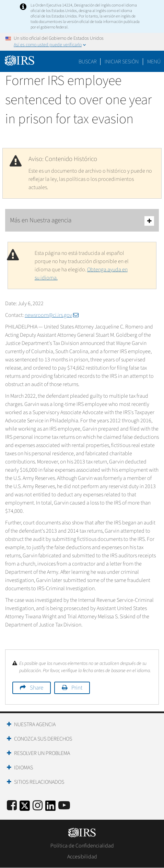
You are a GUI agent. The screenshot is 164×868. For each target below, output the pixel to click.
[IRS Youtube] (64, 806)
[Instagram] (38, 806)
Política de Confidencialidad (82, 846)
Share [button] (37, 688)
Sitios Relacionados (39, 782)
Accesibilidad (82, 857)
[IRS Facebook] (12, 806)
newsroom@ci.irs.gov (52, 315)
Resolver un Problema (42, 753)
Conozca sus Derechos (43, 739)
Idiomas (24, 768)
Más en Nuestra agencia (82, 221)
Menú (154, 62)
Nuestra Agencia (35, 724)
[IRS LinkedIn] (50, 808)
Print (77, 688)
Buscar (88, 62)
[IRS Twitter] (25, 808)
